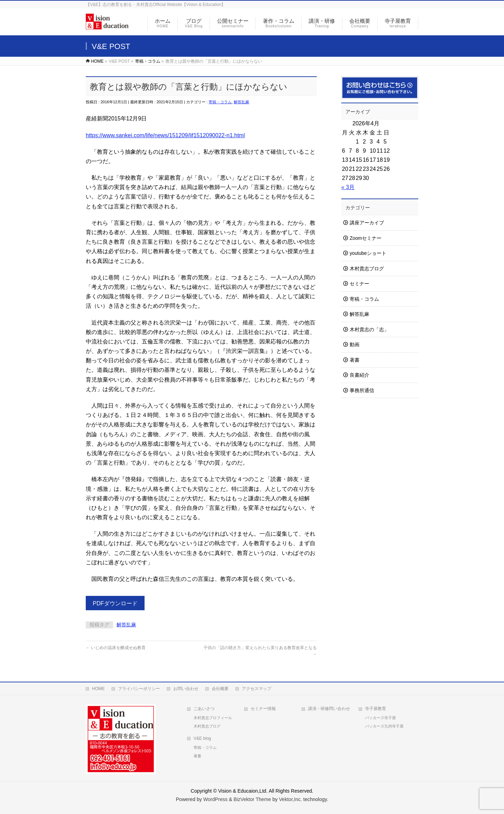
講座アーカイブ (367, 223)
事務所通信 (362, 391)
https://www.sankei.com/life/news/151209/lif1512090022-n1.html (165, 135)
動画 (355, 345)
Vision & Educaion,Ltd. (243, 791)
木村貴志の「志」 (369, 330)
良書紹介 (359, 375)
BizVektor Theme (252, 799)
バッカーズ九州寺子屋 (384, 726)
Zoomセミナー (366, 238)
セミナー (359, 284)
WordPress (215, 799)
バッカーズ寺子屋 (380, 718)
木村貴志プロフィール (213, 718)
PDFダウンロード (115, 603)
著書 (355, 360)
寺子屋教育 (376, 709)
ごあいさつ (204, 709)
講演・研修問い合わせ (329, 709)
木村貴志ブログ (367, 269)
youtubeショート (368, 253)
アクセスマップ (257, 689)
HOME (98, 689)
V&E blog (202, 738)
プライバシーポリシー (139, 689)
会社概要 (220, 689)
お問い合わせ (186, 689)
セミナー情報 (263, 709)
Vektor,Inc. (290, 799)
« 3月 (348, 187)
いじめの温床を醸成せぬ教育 (116, 648)
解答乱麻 (241, 102)
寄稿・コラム (220, 102)
